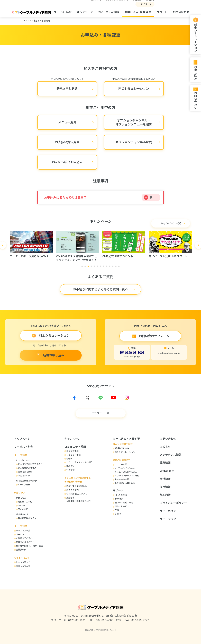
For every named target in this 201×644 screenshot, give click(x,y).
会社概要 (165, 479)
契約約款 (165, 495)
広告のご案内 (72, 490)
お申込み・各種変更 (41, 21)
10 (111, 267)
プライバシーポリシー (173, 503)
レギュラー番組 (74, 455)
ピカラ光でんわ (23, 566)
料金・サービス (122, 506)
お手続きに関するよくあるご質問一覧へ (100, 289)
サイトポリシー (169, 511)
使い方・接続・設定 (124, 503)
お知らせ (165, 447)
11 (114, 267)
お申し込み (195, 73)
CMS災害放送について (77, 494)
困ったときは (121, 495)
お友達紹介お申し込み (125, 483)
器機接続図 (21, 550)
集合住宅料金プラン (27, 518)
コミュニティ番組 (109, 12)
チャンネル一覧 (23, 531)
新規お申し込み (67, 89)
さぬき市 (22, 505)
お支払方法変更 (122, 479)
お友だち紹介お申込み (67, 162)
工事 (117, 510)
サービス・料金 (63, 12)
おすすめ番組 (72, 451)
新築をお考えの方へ (25, 542)
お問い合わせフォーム (154, 336)
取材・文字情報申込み (77, 486)
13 (120, 267)
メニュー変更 (67, 122)
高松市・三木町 (25, 502)
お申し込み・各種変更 (138, 12)
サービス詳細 (24, 485)
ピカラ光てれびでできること (31, 464)
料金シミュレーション (195, 38)
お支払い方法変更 (67, 142)
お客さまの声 (24, 476)
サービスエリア (23, 534)
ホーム (26, 21)
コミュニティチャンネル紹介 (80, 462)
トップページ (22, 439)
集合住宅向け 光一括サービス (30, 546)
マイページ (146, 4)
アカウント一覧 (101, 413)
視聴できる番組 (25, 472)
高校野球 (70, 466)
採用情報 (165, 487)
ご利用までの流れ (24, 538)
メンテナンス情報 (171, 455)
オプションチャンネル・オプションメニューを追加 (134, 122)
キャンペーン (85, 12)
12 (117, 267)
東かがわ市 (23, 509)
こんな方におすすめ (27, 468)
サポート (162, 12)
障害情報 (165, 463)
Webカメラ (167, 471)
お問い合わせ (181, 12)
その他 (118, 514)
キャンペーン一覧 (171, 223)
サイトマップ (168, 519)
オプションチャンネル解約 (134, 142)
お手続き (119, 499)
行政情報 (70, 470)
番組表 (69, 459)
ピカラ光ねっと (23, 562)
